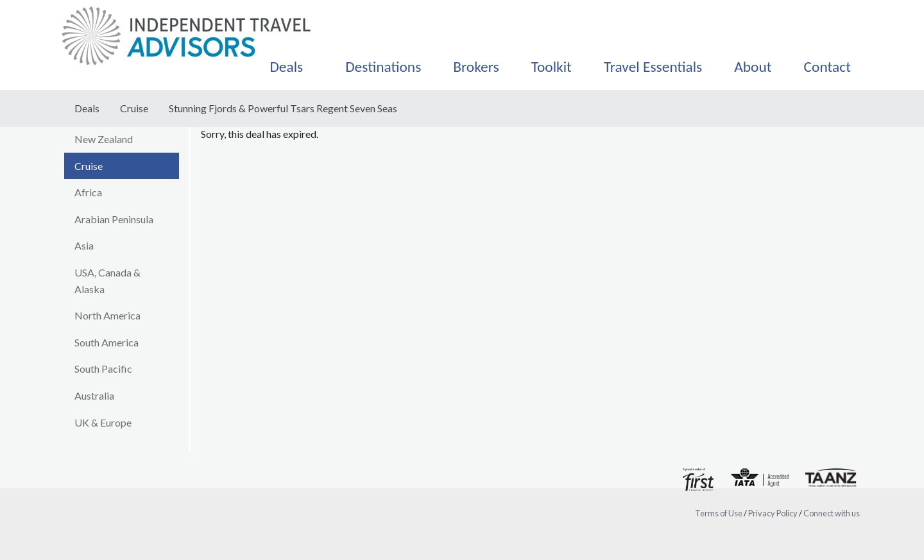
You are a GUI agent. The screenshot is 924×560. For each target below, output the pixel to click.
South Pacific (103, 369)
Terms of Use (719, 513)
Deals (87, 108)
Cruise (134, 108)
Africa (88, 192)
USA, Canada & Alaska (107, 281)
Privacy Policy (773, 513)
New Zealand (104, 139)
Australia (94, 395)
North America (107, 315)
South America (107, 342)
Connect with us (832, 513)
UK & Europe (103, 422)
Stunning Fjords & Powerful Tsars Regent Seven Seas (283, 108)
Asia (84, 245)
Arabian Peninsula (114, 219)
